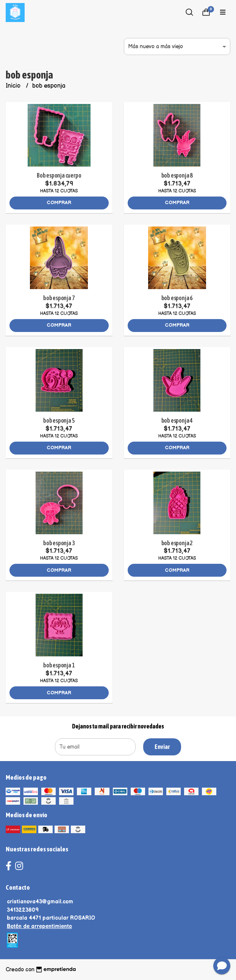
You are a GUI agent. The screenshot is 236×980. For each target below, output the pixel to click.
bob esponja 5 (59, 420)
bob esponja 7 (59, 298)
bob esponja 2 (177, 543)
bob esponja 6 (177, 298)
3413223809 (23, 910)
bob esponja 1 (59, 665)
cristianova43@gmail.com (40, 902)
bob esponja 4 (177, 420)
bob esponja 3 (59, 543)
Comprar (59, 203)
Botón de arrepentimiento (39, 926)
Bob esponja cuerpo (59, 175)
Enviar (162, 747)
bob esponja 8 (177, 175)
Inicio (14, 86)
